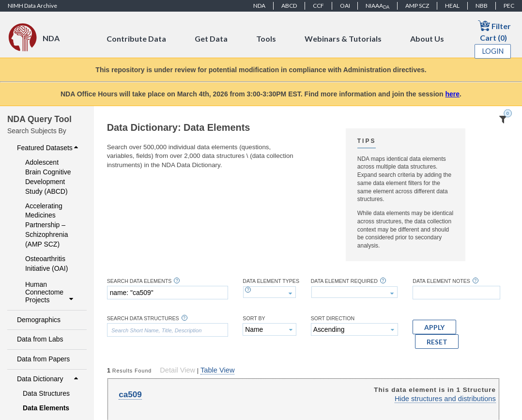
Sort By (254, 319)
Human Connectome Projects (51, 292)
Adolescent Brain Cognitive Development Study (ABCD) (48, 177)
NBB (482, 6)
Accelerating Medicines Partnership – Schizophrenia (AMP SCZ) (46, 225)
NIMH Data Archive (32, 6)
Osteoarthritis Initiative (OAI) (46, 264)
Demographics (39, 320)
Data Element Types (271, 281)
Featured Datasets (49, 148)
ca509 (130, 395)
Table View (217, 370)
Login (493, 51)
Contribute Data (136, 39)
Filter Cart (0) (494, 31)
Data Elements (46, 408)
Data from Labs (40, 339)
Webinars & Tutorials (343, 39)
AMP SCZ (417, 6)
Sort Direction (333, 319)
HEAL (452, 6)
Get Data (211, 39)
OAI (345, 6)
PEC (509, 6)
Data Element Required (344, 281)
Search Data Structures (143, 319)
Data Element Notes (441, 281)
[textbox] (168, 293)
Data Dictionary (49, 379)
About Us (427, 39)
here (453, 94)
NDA (259, 6)
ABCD (289, 6)
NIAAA (377, 6)
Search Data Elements (139, 281)
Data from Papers (43, 359)
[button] (434, 327)
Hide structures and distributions (445, 399)
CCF (318, 6)
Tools (266, 39)
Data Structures (46, 393)
